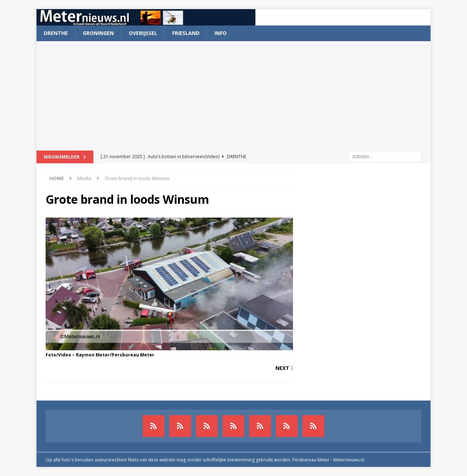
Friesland (186, 33)
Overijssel (143, 33)
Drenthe (56, 33)
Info (221, 33)
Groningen (98, 33)
